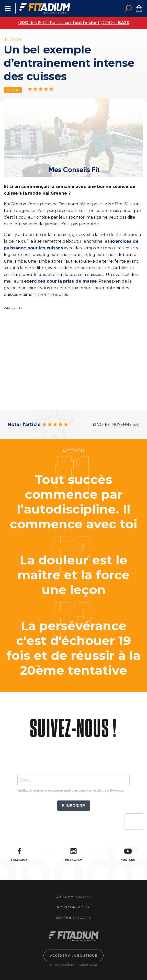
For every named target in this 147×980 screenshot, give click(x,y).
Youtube (128, 855)
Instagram (74, 855)
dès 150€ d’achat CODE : (73, 23)
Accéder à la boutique (74, 956)
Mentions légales (73, 918)
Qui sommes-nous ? (73, 897)
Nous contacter (73, 907)
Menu (8, 8)
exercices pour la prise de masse (60, 281)
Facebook (19, 855)
